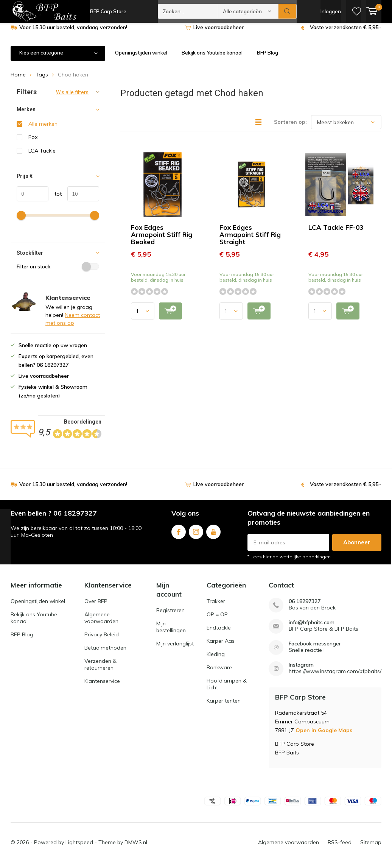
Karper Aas (221, 647)
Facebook (179, 536)
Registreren (170, 616)
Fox (33, 143)
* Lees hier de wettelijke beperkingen (289, 562)
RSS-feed (340, 848)
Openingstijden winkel (141, 58)
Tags (42, 80)
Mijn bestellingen (171, 633)
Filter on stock (58, 272)
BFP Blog (268, 58)
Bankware (219, 673)
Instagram (196, 536)
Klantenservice (102, 687)
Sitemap (371, 848)
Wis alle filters (72, 98)
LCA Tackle (42, 156)
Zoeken (288, 11)
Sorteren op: (290, 128)
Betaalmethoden (105, 653)
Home (18, 80)
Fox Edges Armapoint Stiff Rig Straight (250, 240)
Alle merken (43, 129)
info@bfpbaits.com (312, 628)
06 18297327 (305, 607)
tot (55, 199)
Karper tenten (224, 706)
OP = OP (217, 620)
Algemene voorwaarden (101, 623)
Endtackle (219, 633)
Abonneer (357, 548)
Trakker (216, 607)
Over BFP (96, 607)
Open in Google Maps (324, 736)
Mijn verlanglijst (175, 649)
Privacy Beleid (102, 640)
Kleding (216, 660)
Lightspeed (79, 848)
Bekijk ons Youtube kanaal (212, 58)
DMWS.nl (136, 848)
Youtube (213, 536)
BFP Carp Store (108, 11)
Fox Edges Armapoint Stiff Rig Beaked (162, 240)
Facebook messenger (315, 649)
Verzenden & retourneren (100, 670)
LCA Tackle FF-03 (336, 233)
